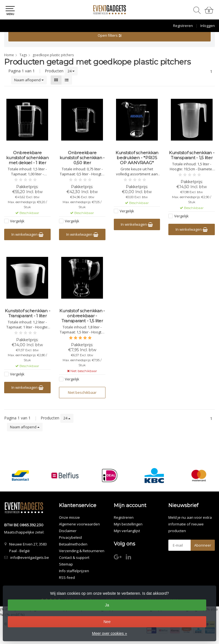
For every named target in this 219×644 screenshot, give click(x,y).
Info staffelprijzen (74, 571)
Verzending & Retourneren (82, 551)
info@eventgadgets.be (30, 557)
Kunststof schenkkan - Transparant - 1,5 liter (192, 155)
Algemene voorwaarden (79, 524)
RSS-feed (67, 577)
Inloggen (208, 26)
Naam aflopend (29, 80)
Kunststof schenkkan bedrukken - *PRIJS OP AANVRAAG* (137, 158)
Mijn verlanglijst (127, 531)
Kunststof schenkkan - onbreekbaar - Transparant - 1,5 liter (82, 316)
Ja (107, 605)
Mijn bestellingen (128, 524)
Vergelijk (17, 221)
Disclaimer (68, 531)
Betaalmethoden (73, 544)
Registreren (183, 26)
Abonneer (203, 545)
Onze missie (69, 517)
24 (71, 71)
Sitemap (66, 564)
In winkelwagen (27, 234)
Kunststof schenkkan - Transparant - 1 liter (28, 313)
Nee (107, 622)
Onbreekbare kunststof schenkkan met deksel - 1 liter (27, 158)
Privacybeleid (70, 537)
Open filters (110, 35)
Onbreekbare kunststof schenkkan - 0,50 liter (82, 158)
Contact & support (74, 557)
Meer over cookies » (109, 633)
